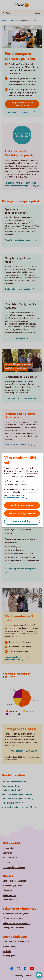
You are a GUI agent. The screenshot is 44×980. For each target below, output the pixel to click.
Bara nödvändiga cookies (22, 513)
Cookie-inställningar (22, 521)
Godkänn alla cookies (22, 505)
